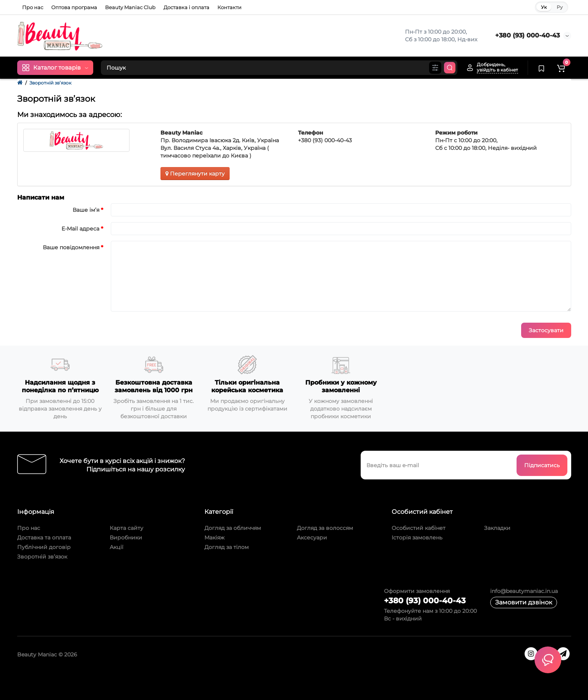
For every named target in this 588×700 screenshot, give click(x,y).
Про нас (33, 7)
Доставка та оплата (44, 538)
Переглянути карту (195, 174)
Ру (560, 7)
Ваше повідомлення (71, 247)
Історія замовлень (417, 538)
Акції (117, 547)
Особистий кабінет (419, 528)
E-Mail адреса (80, 229)
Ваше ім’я (86, 210)
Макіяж (215, 538)
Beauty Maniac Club (130, 7)
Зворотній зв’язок (50, 83)
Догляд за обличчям (233, 528)
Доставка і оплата (186, 7)
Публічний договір (44, 547)
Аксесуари (312, 538)
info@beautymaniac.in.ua (524, 591)
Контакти (229, 7)
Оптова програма (74, 7)
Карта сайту (126, 528)
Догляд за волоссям (325, 528)
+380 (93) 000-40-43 (527, 35)
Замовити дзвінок (524, 602)
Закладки (497, 528)
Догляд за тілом (227, 547)
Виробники (126, 538)
